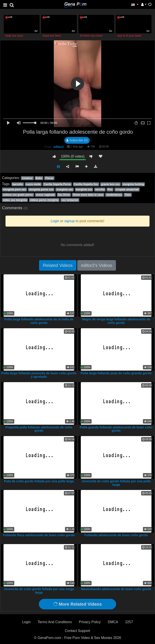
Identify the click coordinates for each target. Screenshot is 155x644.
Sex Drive (64, 195)
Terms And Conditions (55, 622)
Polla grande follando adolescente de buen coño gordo (116, 429)
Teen (128, 195)
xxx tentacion (70, 200)
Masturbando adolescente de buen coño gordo (116, 589)
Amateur (27, 178)
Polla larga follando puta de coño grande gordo (116, 373)
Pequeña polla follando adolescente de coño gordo (39, 429)
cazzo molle (33, 184)
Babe (39, 178)
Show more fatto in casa (88, 195)
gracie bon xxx (110, 184)
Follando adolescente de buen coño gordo (116, 535)
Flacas (49, 178)
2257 (129, 622)
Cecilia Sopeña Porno (57, 184)
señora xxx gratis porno (18, 195)
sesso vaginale (45, 195)
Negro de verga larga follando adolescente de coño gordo (116, 321)
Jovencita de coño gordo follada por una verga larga (39, 591)
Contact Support (77, 631)
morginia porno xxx (41, 190)
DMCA (113, 622)
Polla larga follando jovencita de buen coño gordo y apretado (39, 375)
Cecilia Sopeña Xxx (86, 184)
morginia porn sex (14, 190)
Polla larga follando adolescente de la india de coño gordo (39, 321)
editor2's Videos (96, 265)
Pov (110, 190)
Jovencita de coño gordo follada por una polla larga (116, 483)
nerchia (100, 190)
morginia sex (65, 190)
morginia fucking (133, 184)
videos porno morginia (44, 200)
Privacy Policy (90, 622)
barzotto (17, 184)
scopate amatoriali (127, 190)
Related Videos (58, 265)
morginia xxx (84, 190)
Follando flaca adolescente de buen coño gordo (39, 535)
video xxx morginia (15, 200)
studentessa (114, 195)
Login (26, 622)
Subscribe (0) (77, 140)
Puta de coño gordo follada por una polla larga (39, 481)
